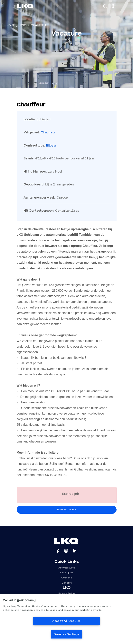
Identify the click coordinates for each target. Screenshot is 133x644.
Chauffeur (39, 25)
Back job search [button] (67, 510)
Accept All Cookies (66, 621)
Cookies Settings (66, 634)
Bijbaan (52, 145)
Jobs (23, 25)
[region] (66, 619)
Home (11, 25)
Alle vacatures (67, 568)
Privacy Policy (67, 593)
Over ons (66, 578)
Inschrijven (66, 572)
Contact (67, 583)
